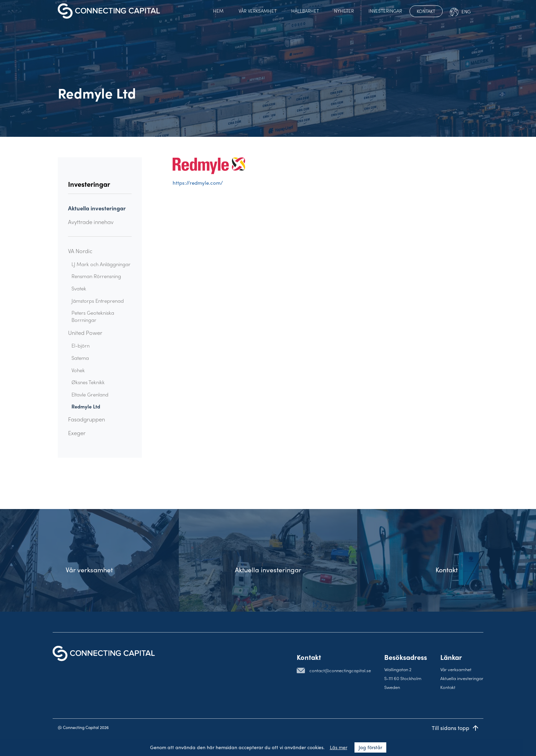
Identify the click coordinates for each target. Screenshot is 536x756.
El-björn (81, 346)
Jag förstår (370, 747)
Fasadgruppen (86, 419)
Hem (218, 11)
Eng (460, 12)
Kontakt (426, 11)
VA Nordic (80, 251)
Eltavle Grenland (90, 394)
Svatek (79, 288)
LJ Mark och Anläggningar (101, 264)
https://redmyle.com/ (198, 183)
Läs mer (339, 747)
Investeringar (385, 11)
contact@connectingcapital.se (340, 670)
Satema (80, 358)
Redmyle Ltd (86, 406)
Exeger (77, 433)
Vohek (78, 370)
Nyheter (344, 11)
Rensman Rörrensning (96, 276)
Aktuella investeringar (97, 208)
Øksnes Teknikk (88, 382)
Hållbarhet (305, 11)
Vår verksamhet (258, 11)
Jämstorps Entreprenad (98, 301)
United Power (85, 333)
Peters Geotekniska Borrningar (93, 316)
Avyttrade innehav (91, 222)
